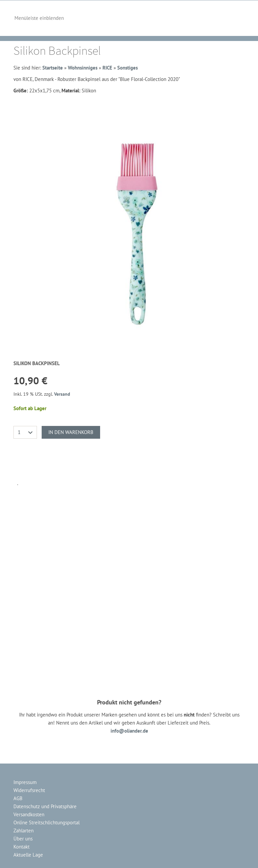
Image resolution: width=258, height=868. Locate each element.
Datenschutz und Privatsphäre (45, 806)
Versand (62, 394)
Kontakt (21, 847)
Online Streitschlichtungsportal (47, 822)
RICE (107, 68)
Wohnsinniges (83, 68)
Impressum (25, 782)
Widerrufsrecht (29, 790)
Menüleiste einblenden (39, 18)
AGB (18, 798)
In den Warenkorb (71, 432)
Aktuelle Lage (28, 855)
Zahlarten (24, 831)
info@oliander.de (129, 731)
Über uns (23, 839)
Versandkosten (29, 814)
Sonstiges (127, 68)
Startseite (53, 68)
